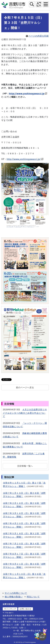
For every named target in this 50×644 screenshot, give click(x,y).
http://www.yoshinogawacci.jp (28, 94)
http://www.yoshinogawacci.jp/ (25, 159)
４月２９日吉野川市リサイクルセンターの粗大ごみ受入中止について (25, 413)
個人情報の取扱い (14, 597)
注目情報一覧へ (25, 466)
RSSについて (33, 597)
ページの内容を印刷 (37, 36)
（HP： (5, 94)
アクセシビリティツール (39, 4)
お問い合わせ (26, 609)
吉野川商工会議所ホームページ (30, 88)
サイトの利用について (16, 593)
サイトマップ (10, 609)
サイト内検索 (32, 4)
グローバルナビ (46, 4)
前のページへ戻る (25, 387)
